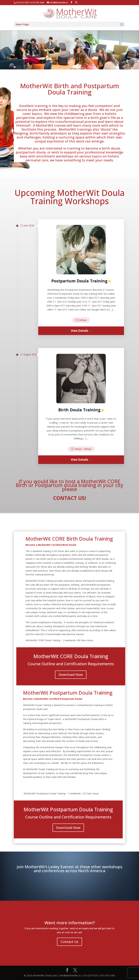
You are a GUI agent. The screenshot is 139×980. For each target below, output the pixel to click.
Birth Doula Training (79, 410)
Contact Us (69, 942)
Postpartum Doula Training (79, 281)
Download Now (71, 675)
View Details (81, 331)
